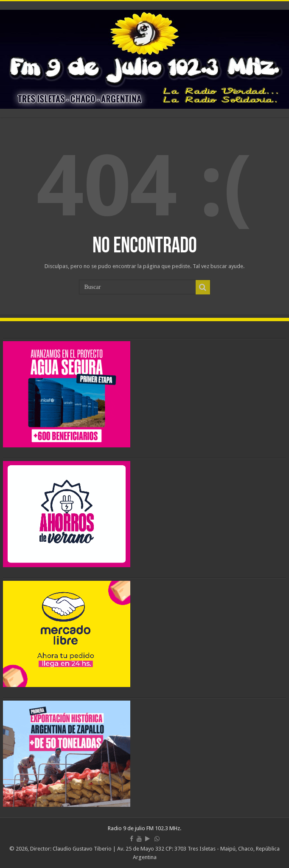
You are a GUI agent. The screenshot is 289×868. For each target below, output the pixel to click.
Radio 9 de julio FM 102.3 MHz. (144, 828)
